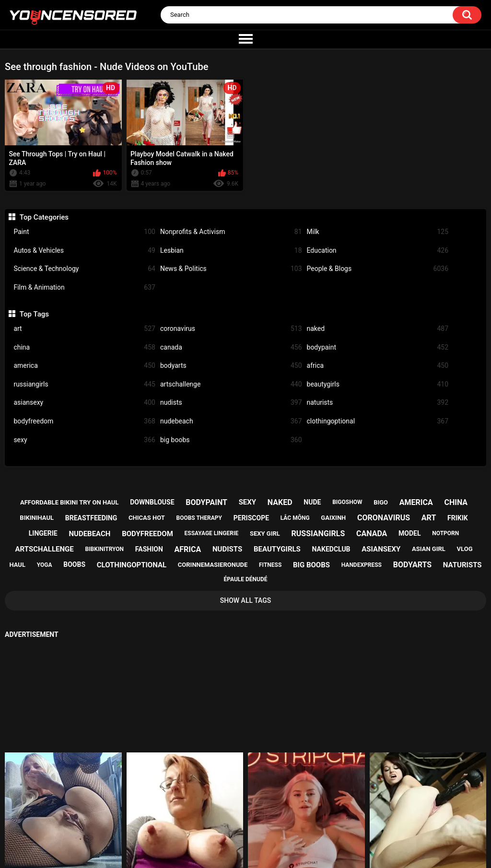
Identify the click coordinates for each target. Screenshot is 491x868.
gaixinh (333, 518)
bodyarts (231, 366)
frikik (458, 518)
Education (378, 251)
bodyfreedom (84, 421)
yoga (45, 565)
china (84, 347)
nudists (231, 403)
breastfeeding (91, 518)
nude (312, 502)
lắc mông (295, 518)
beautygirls (378, 384)
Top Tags (34, 314)
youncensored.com (235, 852)
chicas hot (147, 518)
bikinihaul (37, 518)
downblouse (152, 502)
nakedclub (331, 549)
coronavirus (231, 329)
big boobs (231, 440)
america (84, 366)
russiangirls (84, 384)
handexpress (362, 565)
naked (378, 329)
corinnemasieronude (213, 565)
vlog (465, 549)
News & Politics (231, 269)
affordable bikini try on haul (70, 502)
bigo (381, 502)
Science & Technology (84, 269)
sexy (84, 440)
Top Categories (44, 217)
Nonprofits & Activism (231, 232)
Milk (378, 232)
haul (17, 565)
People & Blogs (378, 269)
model (409, 533)
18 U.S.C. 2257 (291, 828)
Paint (84, 232)
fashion (149, 549)
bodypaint (378, 347)
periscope (251, 518)
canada (231, 347)
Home (187, 828)
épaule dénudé (245, 579)
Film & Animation (84, 287)
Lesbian (231, 251)
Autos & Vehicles (84, 251)
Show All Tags (246, 600)
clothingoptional (378, 421)
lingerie (43, 533)
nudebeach (231, 421)
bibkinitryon (104, 549)
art (84, 329)
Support (233, 828)
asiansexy (84, 403)
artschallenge (231, 384)
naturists (378, 403)
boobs (74, 564)
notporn (445, 533)
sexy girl (265, 534)
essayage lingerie (212, 533)
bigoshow (347, 502)
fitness (270, 565)
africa (378, 366)
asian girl (429, 549)
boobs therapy (199, 518)
